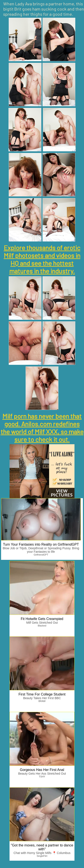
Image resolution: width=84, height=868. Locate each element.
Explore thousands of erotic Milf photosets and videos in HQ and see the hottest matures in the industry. (42, 259)
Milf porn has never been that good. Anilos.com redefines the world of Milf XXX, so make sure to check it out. (42, 428)
